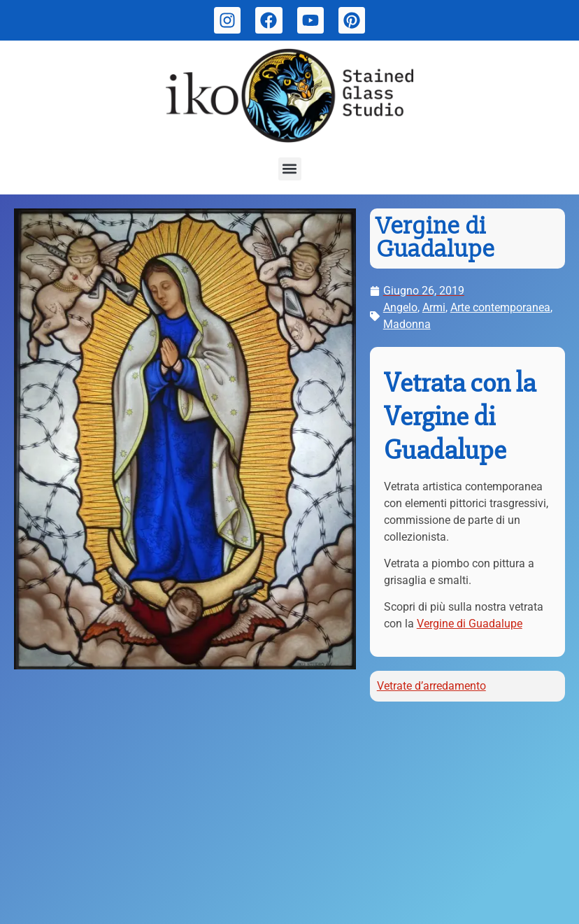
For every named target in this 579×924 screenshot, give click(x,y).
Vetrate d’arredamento (431, 686)
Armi (434, 307)
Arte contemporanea (500, 307)
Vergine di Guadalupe (470, 624)
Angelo (400, 307)
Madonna (407, 324)
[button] (290, 169)
